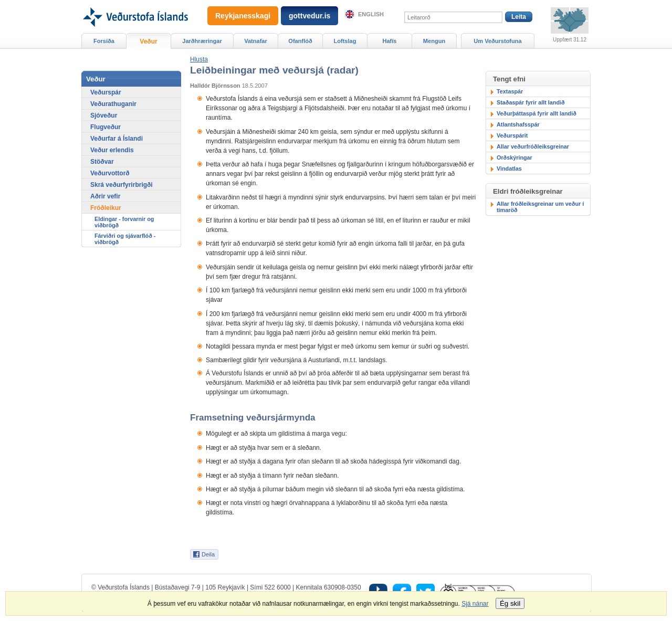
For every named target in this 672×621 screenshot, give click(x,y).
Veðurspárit (512, 135)
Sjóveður (104, 115)
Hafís (390, 41)
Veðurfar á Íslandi (117, 139)
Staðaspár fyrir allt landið (531, 102)
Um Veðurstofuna (497, 41)
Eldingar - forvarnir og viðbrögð (124, 222)
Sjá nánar (475, 604)
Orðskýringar (514, 157)
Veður (148, 41)
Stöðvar (102, 162)
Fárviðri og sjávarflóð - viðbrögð (125, 239)
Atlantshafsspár (518, 124)
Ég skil (510, 603)
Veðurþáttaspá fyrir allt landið (537, 113)
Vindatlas (509, 169)
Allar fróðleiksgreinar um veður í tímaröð (540, 207)
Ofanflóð (300, 41)
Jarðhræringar (202, 41)
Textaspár (510, 91)
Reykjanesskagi (243, 16)
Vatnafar (256, 41)
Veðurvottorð (110, 173)
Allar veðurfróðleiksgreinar (533, 146)
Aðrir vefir (105, 196)
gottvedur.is (309, 16)
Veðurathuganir (113, 104)
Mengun (434, 41)
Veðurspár (106, 92)
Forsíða (104, 41)
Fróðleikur (106, 208)
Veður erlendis (112, 150)
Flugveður (106, 127)
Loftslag (345, 41)
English (371, 14)
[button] (199, 59)
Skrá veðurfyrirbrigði (122, 185)
